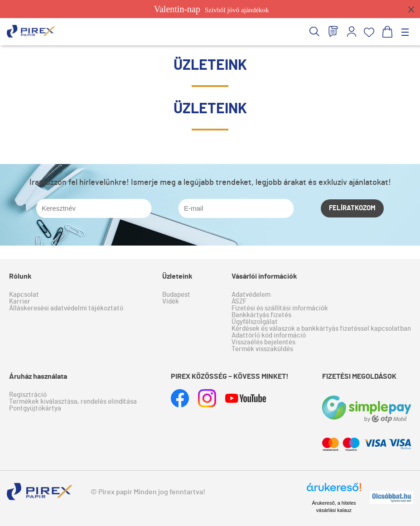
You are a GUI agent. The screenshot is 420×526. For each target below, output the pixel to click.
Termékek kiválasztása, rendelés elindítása (73, 402)
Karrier (20, 302)
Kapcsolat (24, 295)
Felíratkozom (352, 208)
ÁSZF (239, 302)
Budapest (176, 295)
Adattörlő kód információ (269, 335)
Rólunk (20, 276)
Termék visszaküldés (262, 349)
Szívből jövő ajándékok (212, 9)
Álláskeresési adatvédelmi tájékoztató (66, 308)
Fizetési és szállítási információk (280, 308)
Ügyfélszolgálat (255, 322)
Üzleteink (177, 276)
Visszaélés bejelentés (263, 342)
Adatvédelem (251, 295)
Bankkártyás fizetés (261, 315)
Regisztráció (28, 395)
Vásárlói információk (264, 276)
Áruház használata (38, 376)
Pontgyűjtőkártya (35, 408)
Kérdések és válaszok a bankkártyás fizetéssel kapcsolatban (321, 329)
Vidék (171, 302)
